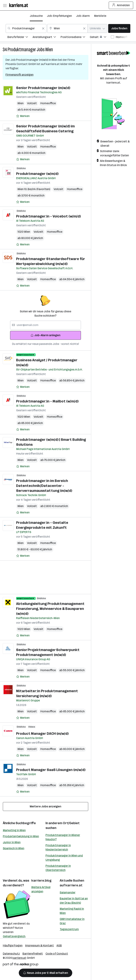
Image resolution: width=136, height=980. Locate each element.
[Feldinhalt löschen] (43, 28)
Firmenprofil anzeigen (19, 75)
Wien (49, 50)
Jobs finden (119, 28)
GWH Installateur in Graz (72, 921)
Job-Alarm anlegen (45, 335)
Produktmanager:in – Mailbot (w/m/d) (47, 401)
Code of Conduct (57, 954)
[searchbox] (46, 325)
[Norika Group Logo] (21, 965)
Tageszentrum (69, 929)
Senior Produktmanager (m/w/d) (43, 88)
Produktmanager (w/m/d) (37, 174)
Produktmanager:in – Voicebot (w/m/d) (48, 216)
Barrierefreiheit (33, 954)
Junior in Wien (12, 842)
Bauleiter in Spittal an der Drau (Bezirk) (74, 901)
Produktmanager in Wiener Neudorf (63, 837)
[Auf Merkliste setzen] (23, 116)
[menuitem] (20, 38)
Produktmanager (22, 50)
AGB (59, 945)
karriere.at (74, 885)
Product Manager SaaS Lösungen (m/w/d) (51, 770)
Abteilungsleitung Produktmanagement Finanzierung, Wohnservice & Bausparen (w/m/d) (50, 609)
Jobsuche (36, 16)
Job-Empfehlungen (59, 16)
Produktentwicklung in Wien (21, 836)
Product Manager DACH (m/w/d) (42, 734)
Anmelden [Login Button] (121, 5)
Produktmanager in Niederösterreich (58, 847)
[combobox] (26, 28)
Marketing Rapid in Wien (72, 911)
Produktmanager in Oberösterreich (58, 868)
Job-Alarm (83, 16)
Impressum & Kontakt (39, 945)
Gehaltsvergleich (14, 936)
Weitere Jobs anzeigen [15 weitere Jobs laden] (46, 806)
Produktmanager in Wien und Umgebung (64, 858)
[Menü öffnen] (5, 5)
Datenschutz (11, 954)
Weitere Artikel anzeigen (41, 889)
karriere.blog (41, 881)
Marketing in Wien (14, 830)
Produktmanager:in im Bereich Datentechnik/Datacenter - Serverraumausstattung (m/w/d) (44, 486)
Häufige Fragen (13, 945)
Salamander (68, 892)
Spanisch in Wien (14, 848)
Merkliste (100, 16)
